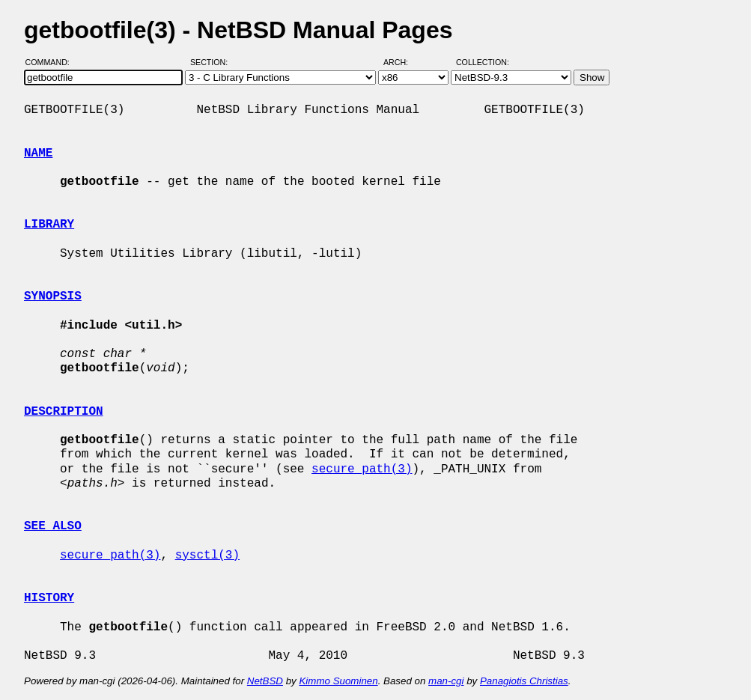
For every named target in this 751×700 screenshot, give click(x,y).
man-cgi (446, 681)
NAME (38, 153)
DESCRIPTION (64, 412)
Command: (52, 62)
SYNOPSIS (53, 296)
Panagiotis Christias (524, 681)
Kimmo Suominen (338, 681)
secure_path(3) (362, 469)
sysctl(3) (207, 556)
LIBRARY (49, 225)
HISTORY (49, 598)
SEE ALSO (53, 526)
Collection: (483, 62)
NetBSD (265, 681)
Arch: (402, 62)
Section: (212, 62)
